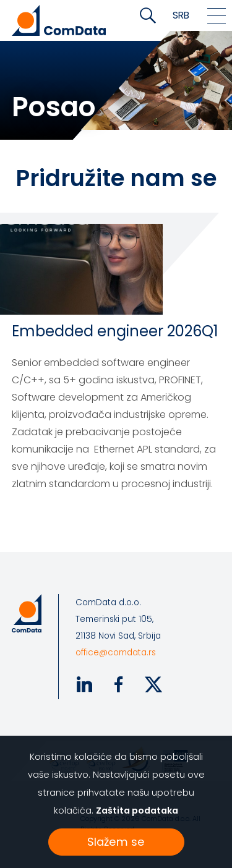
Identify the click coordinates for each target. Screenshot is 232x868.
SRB (181, 15)
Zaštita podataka (137, 811)
